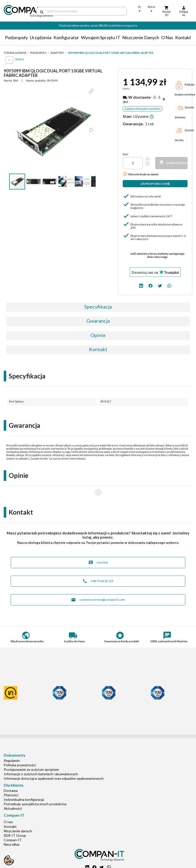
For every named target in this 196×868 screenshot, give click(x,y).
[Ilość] (133, 163)
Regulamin (12, 745)
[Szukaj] (82, 11)
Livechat (98, 547)
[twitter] (160, 285)
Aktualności (13, 792)
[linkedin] (141, 285)
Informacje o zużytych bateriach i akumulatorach (41, 758)
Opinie (98, 335)
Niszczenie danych (141, 37)
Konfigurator (66, 37)
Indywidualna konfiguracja (24, 784)
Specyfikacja (98, 307)
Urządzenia (41, 37)
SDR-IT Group (15, 820)
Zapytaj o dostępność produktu (142, 109)
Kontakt (183, 37)
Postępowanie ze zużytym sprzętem (31, 754)
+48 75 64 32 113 (98, 565)
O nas (167, 37)
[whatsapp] (169, 285)
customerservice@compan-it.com (98, 584)
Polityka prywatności (20, 749)
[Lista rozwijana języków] (140, 9)
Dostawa (11, 775)
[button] (91, 91)
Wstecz (20, 59)
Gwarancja (98, 321)
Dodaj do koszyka (173, 163)
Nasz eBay (12, 828)
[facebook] (151, 285)
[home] (16, 11)
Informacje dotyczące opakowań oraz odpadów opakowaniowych (54, 762)
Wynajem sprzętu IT (101, 37)
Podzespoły (16, 37)
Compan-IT (13, 824)
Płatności (11, 779)
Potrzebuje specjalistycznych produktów (35, 788)
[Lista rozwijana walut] (152, 9)
